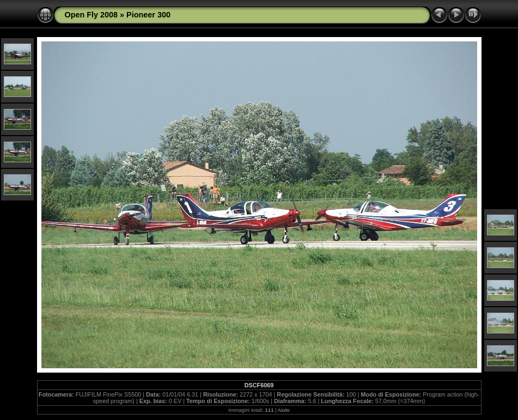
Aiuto (284, 410)
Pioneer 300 (148, 15)
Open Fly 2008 (92, 15)
